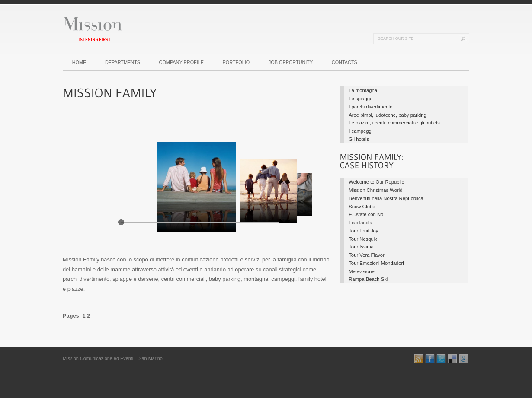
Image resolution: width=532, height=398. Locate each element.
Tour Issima (361, 247)
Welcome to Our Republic (376, 182)
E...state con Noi (367, 214)
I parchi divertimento (370, 107)
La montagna (363, 90)
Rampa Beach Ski (368, 279)
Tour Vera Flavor (367, 255)
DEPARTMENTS (123, 62)
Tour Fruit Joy (363, 231)
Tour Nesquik (363, 239)
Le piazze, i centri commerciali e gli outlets (394, 123)
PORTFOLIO (236, 62)
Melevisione (361, 271)
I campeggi (361, 131)
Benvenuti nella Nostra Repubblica (386, 198)
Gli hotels (359, 139)
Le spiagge (361, 99)
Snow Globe (362, 207)
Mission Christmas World (375, 190)
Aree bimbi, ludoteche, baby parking (387, 115)
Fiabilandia (360, 223)
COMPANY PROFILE (182, 62)
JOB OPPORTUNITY (291, 62)
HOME (79, 62)
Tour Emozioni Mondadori (376, 263)
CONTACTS (345, 62)
